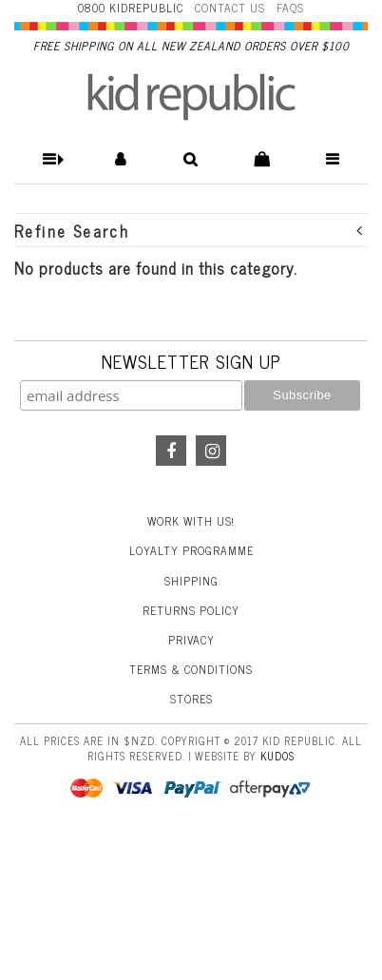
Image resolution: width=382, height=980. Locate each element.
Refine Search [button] (189, 231)
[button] (50, 159)
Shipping (191, 581)
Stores (191, 699)
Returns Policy (191, 610)
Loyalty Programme (191, 550)
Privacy (191, 640)
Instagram (211, 451)
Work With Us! (191, 521)
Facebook (171, 451)
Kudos (277, 756)
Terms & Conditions (191, 669)
